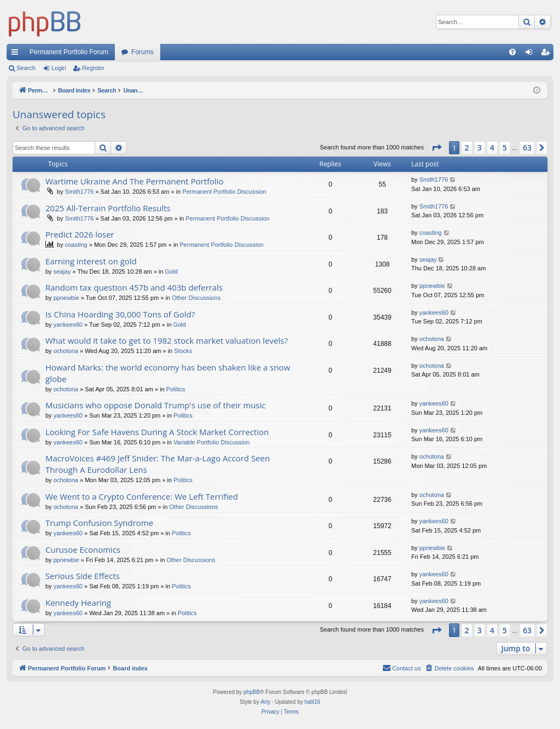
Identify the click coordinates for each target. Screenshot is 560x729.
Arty (266, 702)
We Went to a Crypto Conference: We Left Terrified (142, 496)
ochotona (66, 351)
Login (59, 68)
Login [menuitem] (531, 54)
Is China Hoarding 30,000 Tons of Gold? (120, 314)
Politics (176, 389)
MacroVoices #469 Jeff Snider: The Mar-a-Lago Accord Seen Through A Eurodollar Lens (157, 464)
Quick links (17, 54)
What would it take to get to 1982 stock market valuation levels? (167, 340)
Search (26, 68)
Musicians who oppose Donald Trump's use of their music (156, 405)
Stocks (183, 351)
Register (93, 68)
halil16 (313, 702)
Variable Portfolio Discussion (211, 442)
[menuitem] (512, 52)
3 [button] (480, 147)
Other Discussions (196, 298)
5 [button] (505, 147)
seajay (62, 271)
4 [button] (492, 147)
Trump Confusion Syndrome (99, 523)
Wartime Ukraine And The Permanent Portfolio (135, 181)
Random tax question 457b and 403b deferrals (134, 287)
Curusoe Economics (83, 549)
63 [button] (527, 147)
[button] (436, 148)
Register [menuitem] (548, 54)
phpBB (252, 692)
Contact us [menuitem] (402, 668)
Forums (142, 52)
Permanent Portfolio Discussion (224, 192)
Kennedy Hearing (78, 603)
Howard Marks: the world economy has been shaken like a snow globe (168, 373)
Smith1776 (80, 192)
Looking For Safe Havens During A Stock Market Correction (157, 432)
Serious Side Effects (83, 576)
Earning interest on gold (91, 261)
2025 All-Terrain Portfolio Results (108, 208)
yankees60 (68, 325)
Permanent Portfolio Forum (69, 52)
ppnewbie (66, 298)
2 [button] (467, 147)
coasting (76, 245)
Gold (171, 271)
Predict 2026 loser (80, 234)
